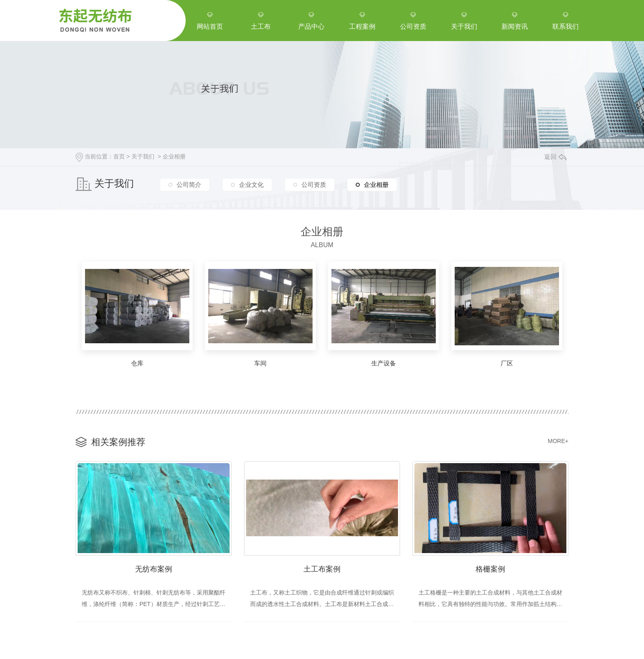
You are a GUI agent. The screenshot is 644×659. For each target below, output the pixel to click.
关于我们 (143, 156)
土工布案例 (322, 569)
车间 (260, 363)
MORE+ (558, 441)
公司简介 (189, 185)
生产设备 (384, 363)
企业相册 (174, 156)
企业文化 (251, 185)
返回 (555, 157)
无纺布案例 (154, 569)
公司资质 (314, 185)
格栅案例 (490, 569)
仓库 (137, 363)
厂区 (507, 363)
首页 (119, 156)
